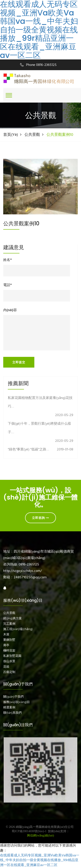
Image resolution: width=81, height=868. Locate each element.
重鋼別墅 (9, 640)
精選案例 (9, 708)
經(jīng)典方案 (13, 619)
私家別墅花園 (12, 656)
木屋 (6, 635)
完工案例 (9, 624)
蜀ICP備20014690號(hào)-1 (29, 831)
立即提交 (19, 362)
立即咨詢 (40, 518)
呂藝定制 (9, 672)
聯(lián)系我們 (12, 713)
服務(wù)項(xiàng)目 (17, 702)
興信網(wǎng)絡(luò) (40, 835)
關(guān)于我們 (13, 697)
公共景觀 (32, 135)
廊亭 (6, 645)
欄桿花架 (9, 651)
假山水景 (9, 662)
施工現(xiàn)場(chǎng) (18, 629)
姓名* (7, 260)
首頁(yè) (11, 135)
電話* (7, 285)
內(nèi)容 (10, 310)
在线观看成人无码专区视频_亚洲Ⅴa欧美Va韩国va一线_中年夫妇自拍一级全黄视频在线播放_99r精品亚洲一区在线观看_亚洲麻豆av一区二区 (39, 30)
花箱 (6, 667)
